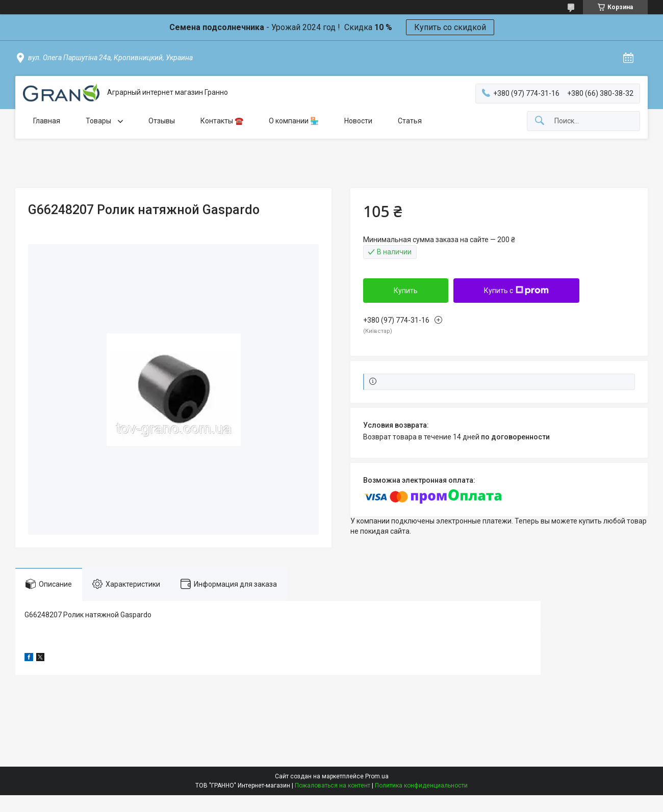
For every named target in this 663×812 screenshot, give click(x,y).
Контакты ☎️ (222, 121)
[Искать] (540, 121)
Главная (47, 121)
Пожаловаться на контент (333, 785)
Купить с (516, 291)
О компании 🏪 (294, 121)
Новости (358, 121)
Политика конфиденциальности (421, 785)
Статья (410, 121)
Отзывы (162, 121)
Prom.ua (377, 776)
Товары (99, 121)
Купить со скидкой (450, 27)
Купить (406, 291)
